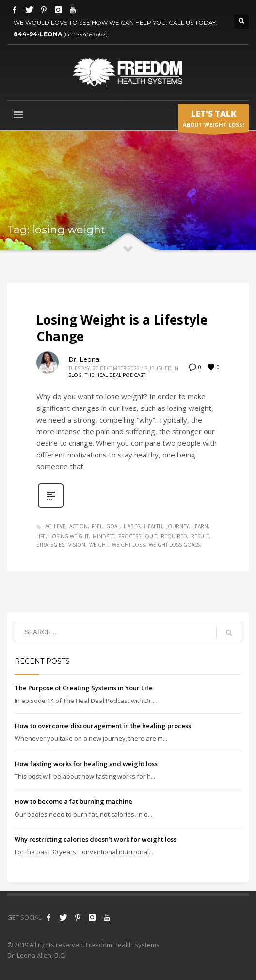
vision (77, 545)
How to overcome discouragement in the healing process (103, 726)
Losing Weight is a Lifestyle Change (122, 328)
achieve (55, 526)
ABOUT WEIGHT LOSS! (213, 120)
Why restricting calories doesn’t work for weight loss (96, 839)
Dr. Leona (84, 359)
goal (113, 526)
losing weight (69, 536)
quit (151, 536)
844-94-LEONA (39, 34)
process (130, 536)
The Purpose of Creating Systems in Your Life (84, 688)
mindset (104, 536)
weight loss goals (174, 545)
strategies (50, 545)
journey (177, 526)
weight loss (128, 545)
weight (99, 545)
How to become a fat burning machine (73, 801)
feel (97, 526)
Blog (75, 375)
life (41, 536)
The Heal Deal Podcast (115, 375)
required (174, 536)
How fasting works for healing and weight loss (86, 764)
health (153, 526)
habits (132, 526)
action (79, 526)
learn (200, 526)
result (200, 536)
